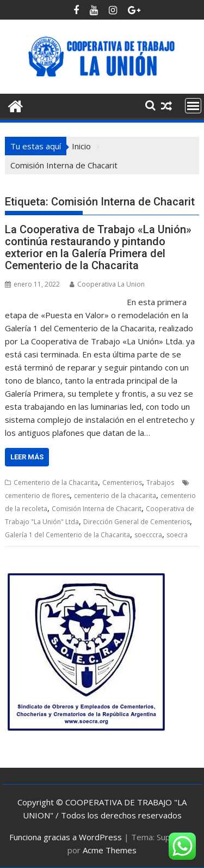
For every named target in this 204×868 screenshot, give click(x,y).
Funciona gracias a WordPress (66, 837)
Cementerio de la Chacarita (56, 482)
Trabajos (160, 482)
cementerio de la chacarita (115, 496)
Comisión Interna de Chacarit (97, 509)
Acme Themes (110, 850)
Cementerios (122, 482)
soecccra (148, 535)
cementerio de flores (37, 496)
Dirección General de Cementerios (137, 522)
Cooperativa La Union (107, 284)
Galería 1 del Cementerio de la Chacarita (67, 535)
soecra (177, 535)
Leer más (27, 457)
